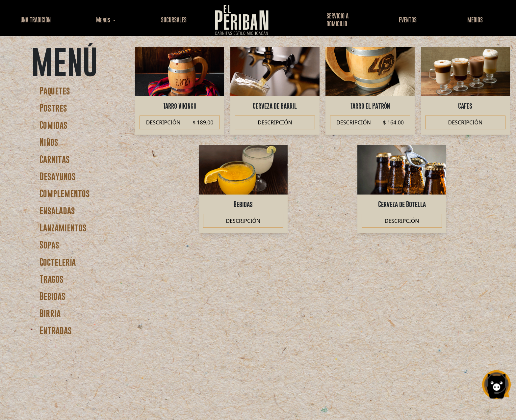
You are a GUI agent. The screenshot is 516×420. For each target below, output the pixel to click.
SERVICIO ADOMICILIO (337, 20)
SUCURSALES (174, 20)
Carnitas (55, 159)
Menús (104, 20)
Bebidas (52, 296)
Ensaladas (57, 210)
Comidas (53, 125)
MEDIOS (475, 20)
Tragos (52, 279)
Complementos (65, 193)
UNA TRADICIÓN (36, 20)
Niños (49, 142)
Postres (53, 108)
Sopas (49, 245)
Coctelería (58, 262)
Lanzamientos (63, 228)
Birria (50, 313)
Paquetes (55, 91)
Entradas (56, 330)
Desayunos (58, 176)
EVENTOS (408, 20)
